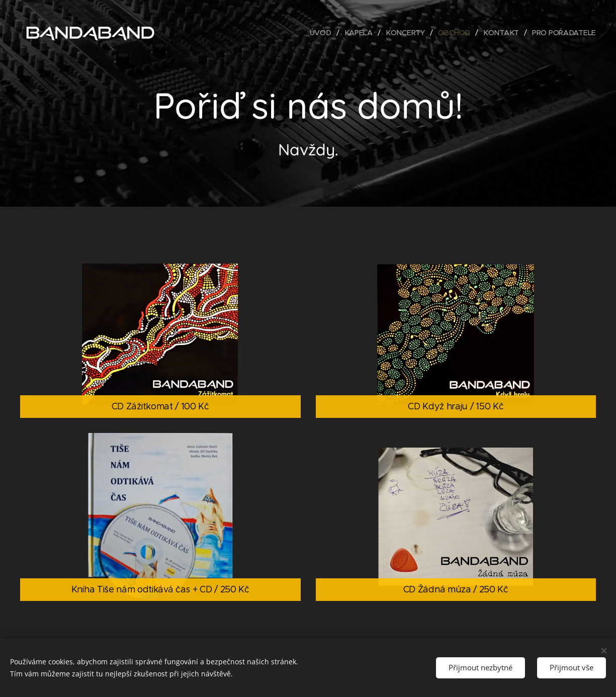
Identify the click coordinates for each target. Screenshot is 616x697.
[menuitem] (324, 33)
